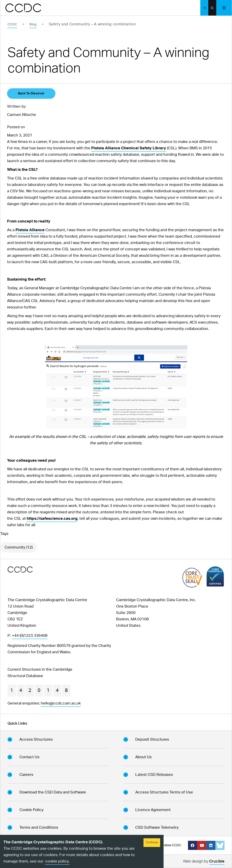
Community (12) (19, 547)
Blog (33, 24)
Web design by (204, 862)
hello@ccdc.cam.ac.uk (61, 703)
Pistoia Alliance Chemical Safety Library (129, 148)
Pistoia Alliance (30, 230)
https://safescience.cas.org (52, 518)
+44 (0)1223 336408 (30, 636)
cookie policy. (57, 861)
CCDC (12, 24)
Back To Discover (31, 94)
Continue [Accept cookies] (152, 843)
